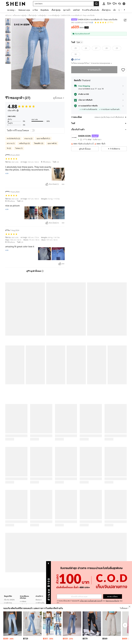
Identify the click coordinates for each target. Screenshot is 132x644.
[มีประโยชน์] (47, 184)
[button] (63, 4)
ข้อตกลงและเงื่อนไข (112, 601)
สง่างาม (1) (11, 143)
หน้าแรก (8, 15)
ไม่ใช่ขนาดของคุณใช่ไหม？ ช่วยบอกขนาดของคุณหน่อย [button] (92, 63)
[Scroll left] (121, 10)
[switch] (33, 130)
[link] (109, 4)
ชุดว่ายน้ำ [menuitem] (67, 10)
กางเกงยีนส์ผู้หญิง (54, 15)
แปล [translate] (7, 173)
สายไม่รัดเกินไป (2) (13, 138)
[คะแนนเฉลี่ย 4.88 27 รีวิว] (104, 23)
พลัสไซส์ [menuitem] (76, 10)
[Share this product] (125, 20)
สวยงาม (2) (28, 138)
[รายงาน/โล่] (63, 184)
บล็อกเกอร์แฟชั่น (10, 603)
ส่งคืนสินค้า (24, 601)
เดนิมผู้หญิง (42, 15)
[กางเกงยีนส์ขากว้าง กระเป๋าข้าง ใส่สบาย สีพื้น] (112, 624)
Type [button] (80, 42)
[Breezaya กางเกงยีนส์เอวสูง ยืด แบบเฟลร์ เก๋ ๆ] (52, 624)
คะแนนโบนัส (40, 603)
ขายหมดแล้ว (94, 70)
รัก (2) (9, 148)
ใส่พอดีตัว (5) (39, 143)
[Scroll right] (124, 10)
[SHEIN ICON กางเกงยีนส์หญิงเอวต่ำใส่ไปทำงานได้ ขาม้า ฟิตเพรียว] (13, 624)
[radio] (76, 48)
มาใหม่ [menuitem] (35, 10)
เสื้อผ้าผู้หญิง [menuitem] (56, 10)
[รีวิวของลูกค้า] (35, 98)
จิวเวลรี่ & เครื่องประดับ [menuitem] (91, 10)
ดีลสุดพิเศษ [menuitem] (45, 10)
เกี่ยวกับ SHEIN (9, 597)
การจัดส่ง (23, 598)
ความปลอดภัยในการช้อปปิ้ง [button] (88, 106)
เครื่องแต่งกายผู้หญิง (20, 15)
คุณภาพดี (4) (52, 143)
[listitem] (13, 626)
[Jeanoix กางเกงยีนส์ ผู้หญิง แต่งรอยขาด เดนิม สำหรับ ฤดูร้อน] (92, 624)
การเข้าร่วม (8, 600)
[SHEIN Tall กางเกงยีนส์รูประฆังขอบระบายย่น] (32, 624)
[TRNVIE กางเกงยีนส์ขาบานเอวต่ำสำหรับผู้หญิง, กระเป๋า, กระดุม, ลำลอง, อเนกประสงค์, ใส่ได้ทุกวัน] (72, 624)
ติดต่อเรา (39, 597)
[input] (79, 596)
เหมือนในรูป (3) (24, 143)
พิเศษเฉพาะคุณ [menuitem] (24, 10)
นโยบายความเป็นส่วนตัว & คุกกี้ (91, 601)
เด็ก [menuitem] (115, 10)
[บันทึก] (123, 70)
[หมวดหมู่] (12, 10)
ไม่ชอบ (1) (19, 148)
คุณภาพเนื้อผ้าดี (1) (43, 138)
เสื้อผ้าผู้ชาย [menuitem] (106, 10)
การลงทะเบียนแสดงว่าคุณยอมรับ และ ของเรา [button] (90, 602)
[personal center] (104, 4)
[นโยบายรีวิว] (13, 111)
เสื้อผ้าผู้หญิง (32, 15)
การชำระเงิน (40, 600)
